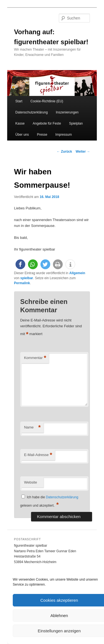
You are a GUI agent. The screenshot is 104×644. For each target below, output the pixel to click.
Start (19, 101)
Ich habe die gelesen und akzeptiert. (49, 501)
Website (31, 482)
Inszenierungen (67, 112)
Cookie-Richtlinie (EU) (47, 101)
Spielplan (76, 123)
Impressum (64, 135)
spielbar (27, 278)
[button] (20, 264)
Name (32, 428)
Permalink (22, 283)
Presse (42, 135)
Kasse (20, 123)
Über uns (22, 135)
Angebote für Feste (47, 123)
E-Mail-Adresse (38, 455)
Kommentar (35, 358)
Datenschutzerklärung (31, 112)
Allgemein (77, 273)
